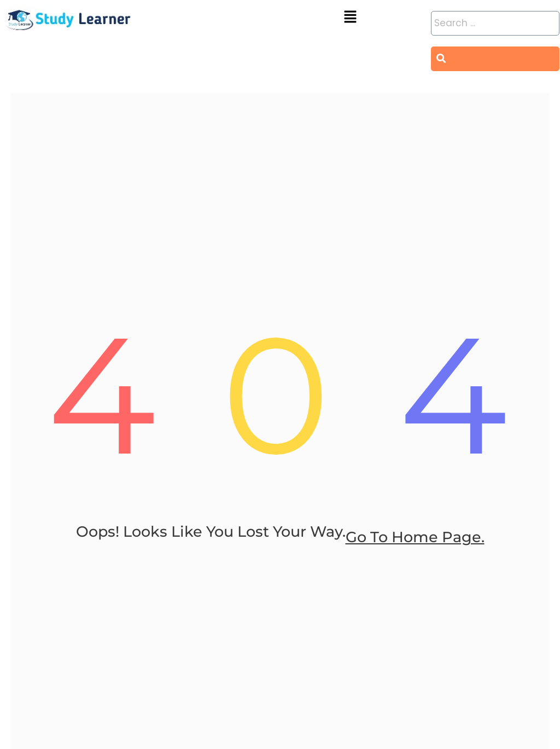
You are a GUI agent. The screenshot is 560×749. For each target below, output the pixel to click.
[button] (350, 18)
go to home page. (415, 553)
